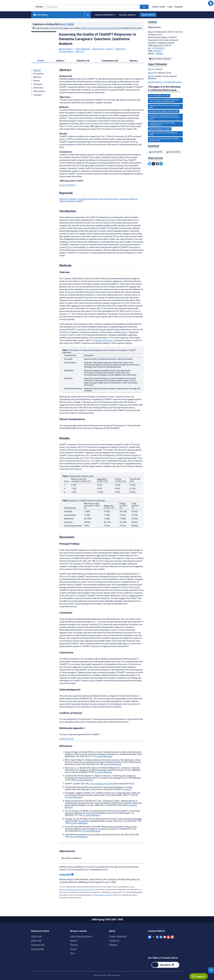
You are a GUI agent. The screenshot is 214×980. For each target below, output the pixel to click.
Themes (74, 945)
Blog (72, 953)
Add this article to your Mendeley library (165, 82)
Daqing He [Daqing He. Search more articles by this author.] (121, 49)
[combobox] (93, 7)
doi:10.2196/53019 (67, 185)
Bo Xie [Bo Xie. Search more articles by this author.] (110, 49)
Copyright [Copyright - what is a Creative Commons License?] (66, 874)
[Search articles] (144, 7)
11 (61, 332)
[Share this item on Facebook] (157, 164)
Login (170, 7)
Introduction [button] (38, 74)
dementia (124, 199)
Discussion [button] (38, 84)
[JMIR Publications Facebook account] (157, 937)
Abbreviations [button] (39, 91)
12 (100, 624)
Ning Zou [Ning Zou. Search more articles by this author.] (80, 52)
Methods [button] (37, 77)
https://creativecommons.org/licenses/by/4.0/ (77, 890)
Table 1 (125, 332)
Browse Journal (128, 15)
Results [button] (37, 81)
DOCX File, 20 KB (66, 739)
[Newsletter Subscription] (165, 965)
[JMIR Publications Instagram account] (168, 937)
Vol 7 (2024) (68, 24)
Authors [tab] (60, 61)
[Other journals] (88, 15)
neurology (114, 199)
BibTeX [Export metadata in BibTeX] (151, 73)
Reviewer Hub (38, 945)
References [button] (38, 88)
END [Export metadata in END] (150, 69)
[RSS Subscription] (172, 937)
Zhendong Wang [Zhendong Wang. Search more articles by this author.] (67, 52)
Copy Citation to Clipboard (160, 59)
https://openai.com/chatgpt (102, 784)
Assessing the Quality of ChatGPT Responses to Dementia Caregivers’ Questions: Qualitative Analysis (97, 39)
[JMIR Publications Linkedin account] (161, 937)
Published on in (53, 24)
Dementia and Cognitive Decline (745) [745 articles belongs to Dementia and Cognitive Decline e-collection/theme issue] (164, 111)
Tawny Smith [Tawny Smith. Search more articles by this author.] (98, 49)
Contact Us (114, 941)
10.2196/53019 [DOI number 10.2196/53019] (158, 48)
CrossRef (99, 756)
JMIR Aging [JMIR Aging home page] (41, 15)
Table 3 (78, 469)
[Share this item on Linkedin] (161, 164)
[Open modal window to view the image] (44, 32)
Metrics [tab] (134, 61)
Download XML (175, 152)
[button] (211, 3)
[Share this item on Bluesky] (150, 164)
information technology (88, 199)
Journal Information (105, 15)
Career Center (159, 7)
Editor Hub (36, 941)
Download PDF (156, 152)
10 (68, 247)
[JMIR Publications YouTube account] (165, 937)
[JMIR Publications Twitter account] (153, 937)
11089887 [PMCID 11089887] (159, 54)
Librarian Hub (38, 949)
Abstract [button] (37, 70)
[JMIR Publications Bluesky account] (150, 937)
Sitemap (113, 945)
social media (104, 199)
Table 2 (112, 458)
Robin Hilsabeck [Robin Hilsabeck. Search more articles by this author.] (83, 49)
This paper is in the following (164, 89)
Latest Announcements (81, 936)
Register (179, 7)
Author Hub (37, 936)
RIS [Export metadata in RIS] (150, 76)
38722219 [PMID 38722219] (158, 51)
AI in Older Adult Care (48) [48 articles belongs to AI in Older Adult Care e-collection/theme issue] (159, 96)
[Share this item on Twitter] (153, 164)
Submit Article (148, 15)
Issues (73, 949)
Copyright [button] (37, 95)
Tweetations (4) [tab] (110, 61)
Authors (74, 941)
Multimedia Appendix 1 (105, 340)
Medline (108, 756)
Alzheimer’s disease (68, 199)
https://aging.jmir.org (102, 895)
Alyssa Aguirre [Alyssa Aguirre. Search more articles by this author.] (67, 49)
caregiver (71, 201)
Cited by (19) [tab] (83, 61)
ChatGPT (80, 201)
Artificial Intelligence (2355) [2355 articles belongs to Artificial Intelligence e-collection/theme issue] (160, 129)
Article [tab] (41, 61)
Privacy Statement (118, 936)
